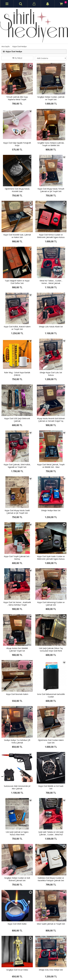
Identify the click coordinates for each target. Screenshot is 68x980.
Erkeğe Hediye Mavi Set (51, 360)
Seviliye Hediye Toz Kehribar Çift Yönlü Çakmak (17, 497)
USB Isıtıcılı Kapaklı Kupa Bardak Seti (51, 769)
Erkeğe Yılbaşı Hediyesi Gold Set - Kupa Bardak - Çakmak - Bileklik (17, 769)
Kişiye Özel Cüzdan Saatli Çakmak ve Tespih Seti (17, 742)
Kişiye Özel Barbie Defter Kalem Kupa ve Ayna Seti (51, 823)
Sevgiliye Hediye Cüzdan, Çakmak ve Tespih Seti (51, 98)
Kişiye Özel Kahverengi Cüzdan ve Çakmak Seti (51, 416)
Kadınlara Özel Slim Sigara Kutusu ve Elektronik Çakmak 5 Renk (17, 688)
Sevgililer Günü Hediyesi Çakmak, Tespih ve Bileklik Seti (51, 144)
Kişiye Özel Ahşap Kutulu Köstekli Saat (51, 878)
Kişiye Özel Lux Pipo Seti (51, 713)
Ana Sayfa (5, 46)
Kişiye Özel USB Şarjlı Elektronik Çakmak (17, 307)
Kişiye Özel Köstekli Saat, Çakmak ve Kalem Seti (17, 198)
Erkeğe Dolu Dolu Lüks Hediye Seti (17, 851)
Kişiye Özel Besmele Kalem (17, 469)
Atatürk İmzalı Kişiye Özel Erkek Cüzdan (17, 796)
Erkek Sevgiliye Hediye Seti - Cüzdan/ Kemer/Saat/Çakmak (17, 878)
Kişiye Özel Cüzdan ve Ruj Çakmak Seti (51, 660)
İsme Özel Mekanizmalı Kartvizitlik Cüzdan (51, 470)
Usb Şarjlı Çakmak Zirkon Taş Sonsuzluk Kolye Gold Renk (51, 443)
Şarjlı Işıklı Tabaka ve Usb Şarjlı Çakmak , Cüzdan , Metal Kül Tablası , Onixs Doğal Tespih (51, 552)
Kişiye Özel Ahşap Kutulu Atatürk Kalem (51, 796)
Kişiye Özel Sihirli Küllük (17, 605)
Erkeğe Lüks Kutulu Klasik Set (51, 251)
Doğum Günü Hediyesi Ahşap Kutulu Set (51, 742)
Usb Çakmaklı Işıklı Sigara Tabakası (51, 851)
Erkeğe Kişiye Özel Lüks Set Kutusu (51, 280)
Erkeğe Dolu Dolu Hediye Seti (51, 632)
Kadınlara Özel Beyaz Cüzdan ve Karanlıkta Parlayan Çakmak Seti (51, 579)
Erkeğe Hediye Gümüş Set (17, 904)
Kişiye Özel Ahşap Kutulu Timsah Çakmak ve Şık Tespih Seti (51, 171)
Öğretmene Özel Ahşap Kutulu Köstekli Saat (17, 171)
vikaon (64, 976)
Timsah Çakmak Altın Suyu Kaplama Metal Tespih (17, 98)
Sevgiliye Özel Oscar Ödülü (17, 632)
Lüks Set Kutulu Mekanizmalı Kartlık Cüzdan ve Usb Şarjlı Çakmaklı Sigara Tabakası (51, 688)
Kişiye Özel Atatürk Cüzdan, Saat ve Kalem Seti (17, 660)
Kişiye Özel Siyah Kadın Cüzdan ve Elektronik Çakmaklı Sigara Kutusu (51, 389)
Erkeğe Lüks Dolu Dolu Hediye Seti (51, 905)
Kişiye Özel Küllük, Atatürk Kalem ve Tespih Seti (17, 253)
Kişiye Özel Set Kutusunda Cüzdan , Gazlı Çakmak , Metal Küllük (17, 823)
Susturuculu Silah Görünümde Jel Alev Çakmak (17, 525)
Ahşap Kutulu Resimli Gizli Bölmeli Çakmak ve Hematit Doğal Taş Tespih (51, 307)
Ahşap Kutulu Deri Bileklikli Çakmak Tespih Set (17, 443)
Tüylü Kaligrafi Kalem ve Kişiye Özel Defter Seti (17, 226)
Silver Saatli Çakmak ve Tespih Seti (51, 605)
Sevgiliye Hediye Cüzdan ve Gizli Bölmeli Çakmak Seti (17, 579)
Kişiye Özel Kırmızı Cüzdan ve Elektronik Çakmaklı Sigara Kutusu (51, 198)
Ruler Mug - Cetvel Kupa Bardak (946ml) (17, 280)
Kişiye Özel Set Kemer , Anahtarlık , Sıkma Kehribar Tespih (17, 416)
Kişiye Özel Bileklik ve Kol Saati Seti (51, 525)
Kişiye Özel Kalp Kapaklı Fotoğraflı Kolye (17, 144)
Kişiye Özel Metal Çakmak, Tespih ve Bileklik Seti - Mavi (51, 334)
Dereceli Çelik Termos (17, 713)
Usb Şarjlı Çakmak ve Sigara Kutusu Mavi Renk (17, 552)
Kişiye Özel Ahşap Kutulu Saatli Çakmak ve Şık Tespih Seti (17, 362)
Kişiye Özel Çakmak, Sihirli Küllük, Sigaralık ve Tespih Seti (17, 334)
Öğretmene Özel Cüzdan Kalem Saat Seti (51, 497)
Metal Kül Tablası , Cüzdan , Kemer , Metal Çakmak (51, 226)
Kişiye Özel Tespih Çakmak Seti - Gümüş (17, 389)
